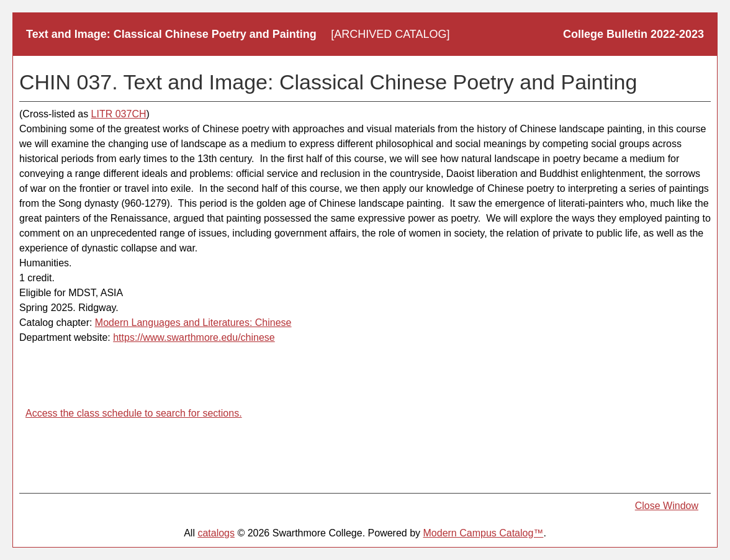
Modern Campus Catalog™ (484, 533)
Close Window (667, 506)
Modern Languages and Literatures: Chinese (193, 323)
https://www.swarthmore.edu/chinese (194, 337)
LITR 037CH (119, 114)
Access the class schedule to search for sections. (134, 413)
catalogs (216, 533)
